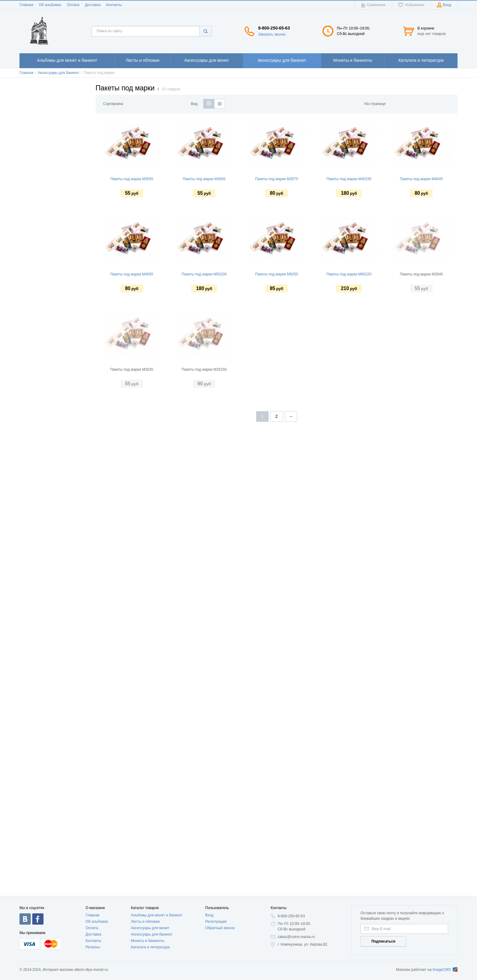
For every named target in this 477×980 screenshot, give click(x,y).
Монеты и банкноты (148, 941)
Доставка (93, 5)
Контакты (114, 5)
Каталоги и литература (150, 947)
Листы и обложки (145, 922)
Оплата (73, 5)
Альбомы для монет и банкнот (157, 915)
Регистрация (216, 922)
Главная (26, 5)
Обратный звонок (220, 928)
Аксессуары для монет (150, 928)
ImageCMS (445, 970)
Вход (209, 915)
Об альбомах (50, 5)
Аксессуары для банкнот (152, 934)
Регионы (93, 947)
